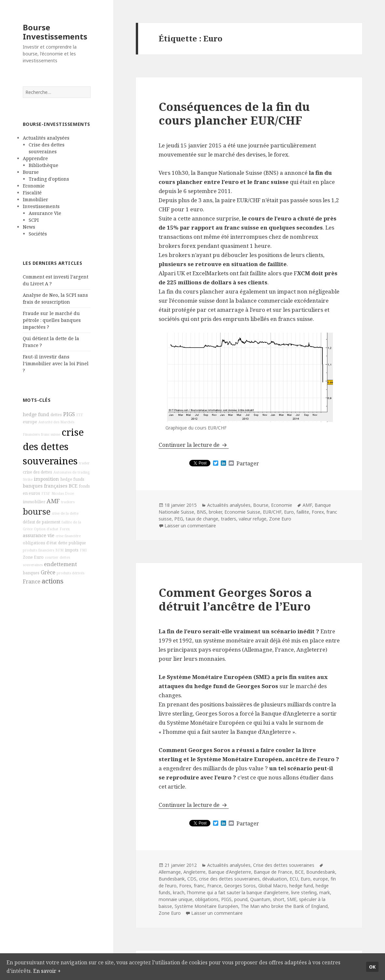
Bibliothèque (43, 165)
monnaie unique (176, 899)
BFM (59, 550)
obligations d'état (40, 543)
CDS (192, 879)
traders (228, 519)
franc (199, 886)
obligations (207, 899)
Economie (34, 186)
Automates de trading (71, 472)
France (32, 581)
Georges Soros (240, 886)
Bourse (31, 172)
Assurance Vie (45, 213)
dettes (56, 415)
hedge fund (36, 414)
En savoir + (70, 970)
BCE (73, 486)
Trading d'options (49, 179)
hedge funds (72, 479)
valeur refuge (253, 519)
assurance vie (39, 535)
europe (30, 422)
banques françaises (45, 486)
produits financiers (38, 550)
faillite (303, 512)
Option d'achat (46, 529)
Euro (289, 512)
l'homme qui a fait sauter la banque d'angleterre (238, 892)
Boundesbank (321, 872)
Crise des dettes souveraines (284, 865)
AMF (53, 501)
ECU (294, 879)
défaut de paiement (42, 522)
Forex (65, 529)
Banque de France (273, 872)
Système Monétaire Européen (206, 906)
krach (179, 892)
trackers (68, 502)
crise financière (68, 536)
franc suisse (51, 434)
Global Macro (272, 886)
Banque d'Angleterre (230, 872)
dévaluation (275, 879)
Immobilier (36, 199)
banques (31, 573)
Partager (248, 463)
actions (53, 581)
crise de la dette (65, 513)
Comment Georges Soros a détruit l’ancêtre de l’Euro (235, 599)
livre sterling (304, 892)
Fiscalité (32, 193)
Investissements (41, 206)
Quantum (260, 899)
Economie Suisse (242, 512)
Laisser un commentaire (190, 526)
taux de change (202, 519)
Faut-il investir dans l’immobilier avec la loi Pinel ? (56, 363)
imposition (46, 479)
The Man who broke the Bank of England (284, 906)
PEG (179, 519)
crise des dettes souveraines (53, 446)
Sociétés (38, 234)
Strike (28, 479)
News (29, 227)
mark (325, 892)
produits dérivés (71, 573)
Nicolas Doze (63, 493)
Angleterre (194, 872)
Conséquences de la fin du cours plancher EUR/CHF (234, 113)
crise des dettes (37, 472)
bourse (37, 512)
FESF (46, 493)
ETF (80, 415)
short (279, 899)
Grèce (48, 572)
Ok (372, 966)
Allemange (170, 872)
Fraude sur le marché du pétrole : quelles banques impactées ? (52, 320)
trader (84, 463)
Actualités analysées (46, 138)
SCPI (34, 220)
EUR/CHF (272, 512)
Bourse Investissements (55, 32)
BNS (201, 512)
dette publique (72, 543)
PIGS (69, 414)
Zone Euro (33, 557)
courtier (52, 557)
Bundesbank (172, 879)
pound (241, 899)
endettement (60, 564)
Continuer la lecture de (194, 445)
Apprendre (35, 158)
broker (215, 512)
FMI (83, 550)
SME (292, 899)
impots (72, 550)
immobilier (34, 502)
